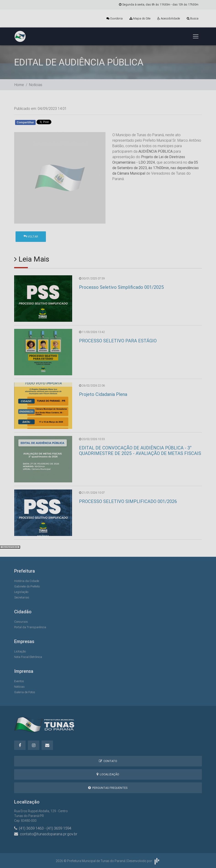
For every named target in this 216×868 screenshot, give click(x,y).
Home (19, 85)
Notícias (36, 85)
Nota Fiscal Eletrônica (28, 657)
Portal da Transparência (30, 627)
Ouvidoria (115, 18)
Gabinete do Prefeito (27, 586)
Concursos (21, 622)
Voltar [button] (31, 237)
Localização (108, 774)
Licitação (20, 651)
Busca (193, 18)
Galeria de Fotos (25, 692)
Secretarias (22, 597)
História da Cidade (27, 581)
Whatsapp (67, 123)
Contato (108, 761)
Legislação (21, 592)
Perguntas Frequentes (108, 788)
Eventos (19, 681)
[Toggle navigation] (196, 36)
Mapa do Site (140, 18)
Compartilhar (25, 122)
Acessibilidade (169, 18)
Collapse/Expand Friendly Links (10, 547)
